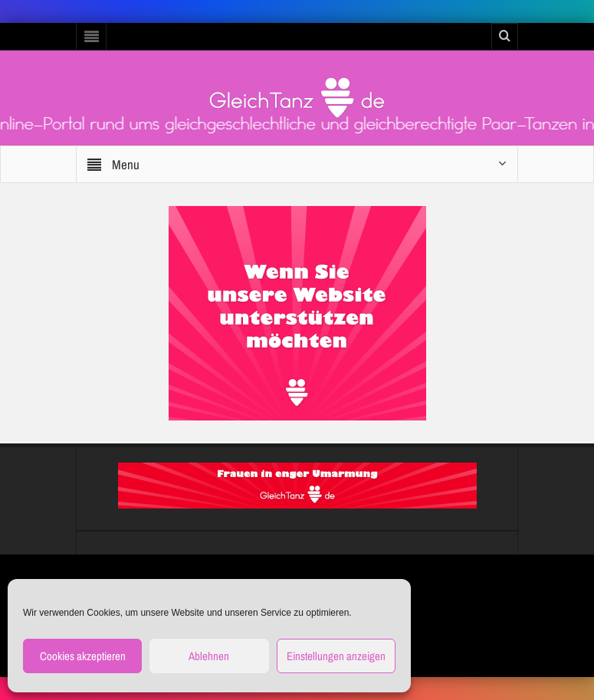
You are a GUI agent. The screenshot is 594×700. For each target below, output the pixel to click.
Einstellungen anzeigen (336, 656)
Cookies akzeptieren (83, 656)
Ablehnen (209, 656)
